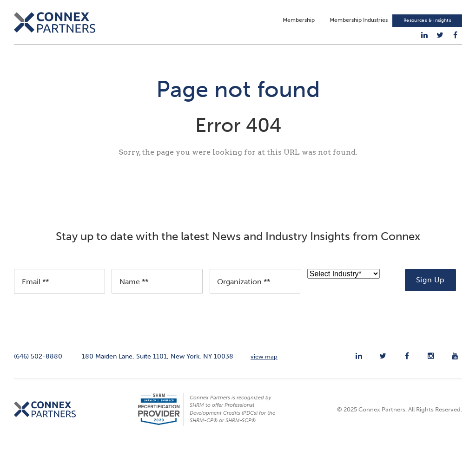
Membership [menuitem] (299, 20)
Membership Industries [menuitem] (359, 20)
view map (264, 360)
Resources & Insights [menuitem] (427, 21)
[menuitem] (424, 35)
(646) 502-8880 (38, 360)
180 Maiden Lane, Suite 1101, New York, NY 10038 (158, 360)
